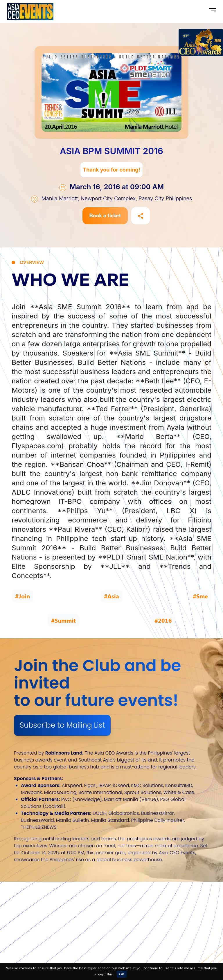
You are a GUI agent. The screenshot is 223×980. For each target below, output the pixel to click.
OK (122, 974)
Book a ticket (105, 216)
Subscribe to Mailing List (62, 725)
